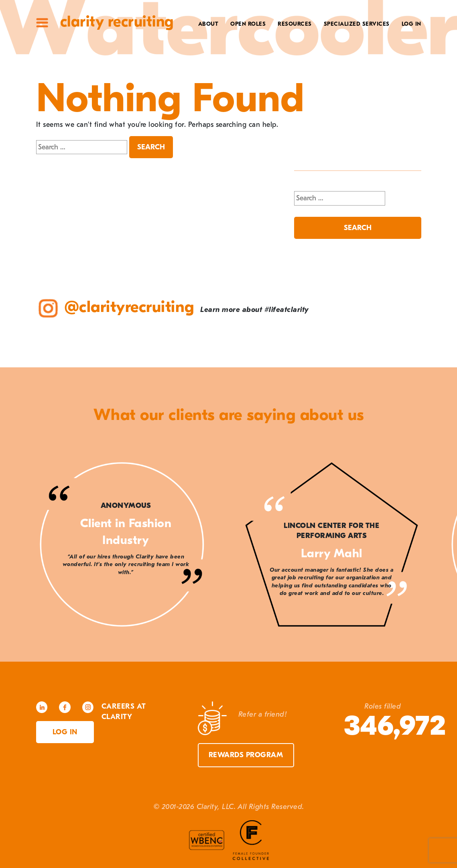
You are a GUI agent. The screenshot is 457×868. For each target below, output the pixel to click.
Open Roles (248, 24)
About (208, 24)
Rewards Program (246, 755)
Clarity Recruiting (117, 22)
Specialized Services (357, 24)
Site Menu (42, 23)
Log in (65, 732)
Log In (411, 24)
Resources (295, 24)
